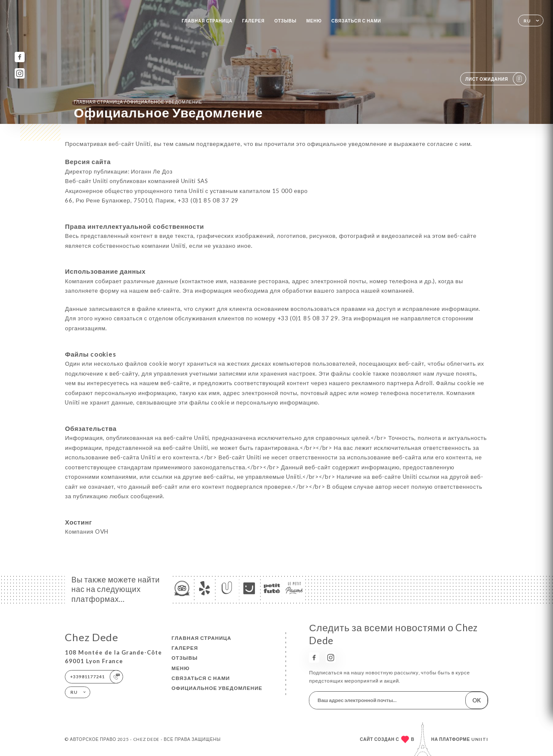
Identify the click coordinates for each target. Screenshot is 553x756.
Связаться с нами (356, 21)
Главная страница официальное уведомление (138, 102)
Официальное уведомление (217, 688)
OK (477, 700)
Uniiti (480, 739)
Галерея (254, 21)
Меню (314, 21)
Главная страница (207, 21)
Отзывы (286, 21)
